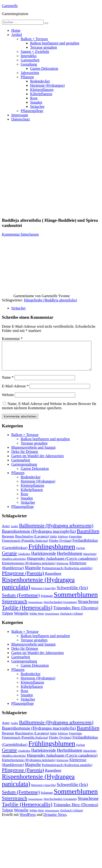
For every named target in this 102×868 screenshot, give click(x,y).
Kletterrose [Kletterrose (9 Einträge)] (62, 569)
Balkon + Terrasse (34, 39)
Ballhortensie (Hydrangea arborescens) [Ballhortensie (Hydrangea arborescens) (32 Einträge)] (56, 531)
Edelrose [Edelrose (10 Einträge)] (63, 542)
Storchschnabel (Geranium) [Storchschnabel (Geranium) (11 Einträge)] (60, 608)
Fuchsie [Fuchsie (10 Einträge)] (81, 554)
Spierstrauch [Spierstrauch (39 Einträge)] (15, 607)
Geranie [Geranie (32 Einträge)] (9, 559)
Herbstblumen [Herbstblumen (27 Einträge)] (70, 559)
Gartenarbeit (30, 60)
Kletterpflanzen (42, 90)
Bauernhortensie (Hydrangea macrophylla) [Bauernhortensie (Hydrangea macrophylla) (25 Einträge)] (39, 537)
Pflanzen (27, 77)
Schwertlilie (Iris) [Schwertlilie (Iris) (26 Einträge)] (73, 593)
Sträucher (37, 107)
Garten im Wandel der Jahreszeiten (37, 461)
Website (8, 400)
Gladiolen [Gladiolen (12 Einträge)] (24, 559)
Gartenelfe (10, 6)
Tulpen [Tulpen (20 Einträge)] (7, 619)
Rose (34, 98)
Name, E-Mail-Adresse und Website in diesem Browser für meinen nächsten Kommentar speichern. (49, 411)
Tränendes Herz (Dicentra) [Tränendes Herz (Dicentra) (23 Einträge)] (76, 614)
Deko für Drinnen (25, 457)
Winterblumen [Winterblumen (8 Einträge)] (52, 619)
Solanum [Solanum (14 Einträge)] (47, 601)
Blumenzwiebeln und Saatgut (33, 453)
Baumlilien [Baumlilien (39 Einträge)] (88, 537)
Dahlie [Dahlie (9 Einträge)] (53, 542)
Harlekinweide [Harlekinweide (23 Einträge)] (44, 559)
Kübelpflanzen (41, 94)
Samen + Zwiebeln (35, 52)
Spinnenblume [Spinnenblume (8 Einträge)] (35, 608)
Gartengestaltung (24, 470)
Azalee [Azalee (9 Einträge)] (14, 532)
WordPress (28, 820)
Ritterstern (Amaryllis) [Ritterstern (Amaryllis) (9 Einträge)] (44, 594)
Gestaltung (29, 64)
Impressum (20, 115)
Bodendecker (40, 81)
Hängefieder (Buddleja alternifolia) (51, 300)
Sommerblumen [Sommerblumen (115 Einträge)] (76, 600)
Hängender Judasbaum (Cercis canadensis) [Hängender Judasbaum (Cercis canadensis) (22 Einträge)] (62, 564)
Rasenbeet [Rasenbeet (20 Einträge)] (53, 579)
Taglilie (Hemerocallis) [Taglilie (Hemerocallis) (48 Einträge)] (27, 613)
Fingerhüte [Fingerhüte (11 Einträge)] (75, 542)
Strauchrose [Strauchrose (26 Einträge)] (88, 607)
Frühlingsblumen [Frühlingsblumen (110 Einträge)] (52, 552)
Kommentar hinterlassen (20, 234)
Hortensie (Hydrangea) (47, 85)
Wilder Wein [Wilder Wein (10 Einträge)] (37, 619)
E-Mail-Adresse (15, 392)
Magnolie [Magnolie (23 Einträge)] (33, 573)
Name (8, 383)
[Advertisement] (44, 169)
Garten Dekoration (44, 68)
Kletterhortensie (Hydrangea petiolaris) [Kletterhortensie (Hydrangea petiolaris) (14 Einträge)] (29, 569)
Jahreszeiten (30, 73)
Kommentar (12, 339)
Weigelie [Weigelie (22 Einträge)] (21, 619)
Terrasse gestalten (43, 47)
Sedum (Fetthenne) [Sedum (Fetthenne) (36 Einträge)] (21, 601)
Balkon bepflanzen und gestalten (55, 43)
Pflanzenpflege (32, 111)
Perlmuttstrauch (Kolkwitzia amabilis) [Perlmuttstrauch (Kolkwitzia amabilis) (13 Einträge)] (67, 574)
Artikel (17, 35)
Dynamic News (55, 820)
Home (16, 30)
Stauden (36, 102)
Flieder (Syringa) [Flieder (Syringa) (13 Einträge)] (60, 546)
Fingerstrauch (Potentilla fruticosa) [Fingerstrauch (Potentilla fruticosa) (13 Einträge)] (25, 546)
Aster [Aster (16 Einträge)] (6, 531)
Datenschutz (21, 119)
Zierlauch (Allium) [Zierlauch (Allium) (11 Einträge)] (72, 619)
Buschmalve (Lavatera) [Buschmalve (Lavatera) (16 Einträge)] (32, 542)
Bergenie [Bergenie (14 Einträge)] (8, 542)
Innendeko (29, 56)
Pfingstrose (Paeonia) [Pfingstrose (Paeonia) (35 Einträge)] (23, 579)
